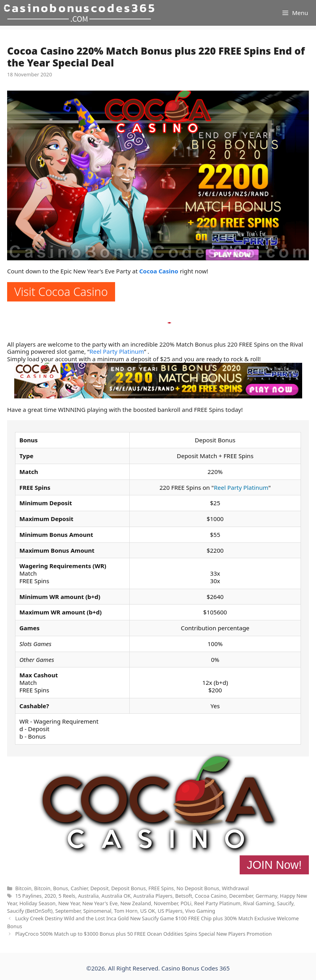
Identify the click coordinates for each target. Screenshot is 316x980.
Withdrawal (235, 888)
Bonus (61, 888)
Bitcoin (23, 888)
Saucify (285, 903)
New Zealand (136, 903)
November (166, 903)
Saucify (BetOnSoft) (30, 911)
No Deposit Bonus (198, 888)
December (241, 896)
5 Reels (67, 896)
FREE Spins (161, 888)
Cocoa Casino (159, 271)
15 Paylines (28, 896)
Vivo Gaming (200, 911)
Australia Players (153, 896)
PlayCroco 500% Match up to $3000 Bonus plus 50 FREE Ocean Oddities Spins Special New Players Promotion (143, 934)
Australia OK (116, 896)
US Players (170, 911)
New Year (69, 903)
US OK (148, 911)
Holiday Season (38, 903)
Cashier (79, 888)
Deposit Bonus (128, 888)
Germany (266, 896)
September (68, 911)
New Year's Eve (100, 903)
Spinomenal (97, 911)
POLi (186, 903)
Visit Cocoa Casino (61, 291)
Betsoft (184, 896)
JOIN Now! (274, 865)
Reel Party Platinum (117, 351)
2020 (50, 896)
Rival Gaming (259, 903)
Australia (88, 896)
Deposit (99, 888)
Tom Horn (126, 911)
